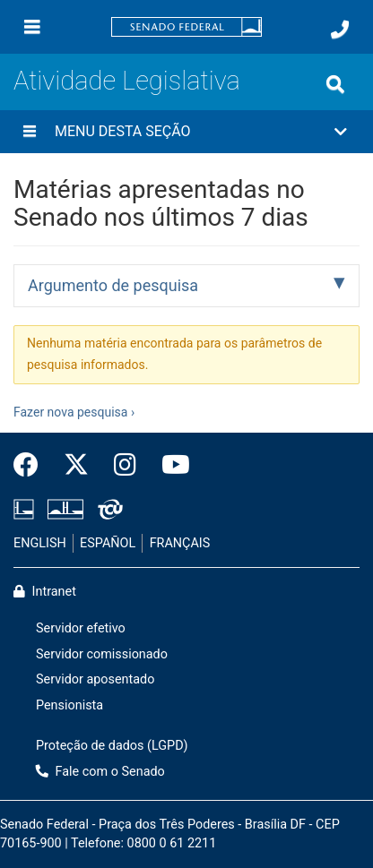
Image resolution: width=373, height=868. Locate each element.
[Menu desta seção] (30, 132)
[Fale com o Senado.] (340, 30)
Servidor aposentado (95, 679)
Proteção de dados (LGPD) (112, 746)
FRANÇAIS (180, 543)
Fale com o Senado (100, 772)
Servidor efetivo (81, 628)
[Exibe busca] (335, 84)
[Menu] (32, 27)
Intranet (45, 592)
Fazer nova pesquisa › (74, 412)
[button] (186, 132)
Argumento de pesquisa (113, 285)
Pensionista (69, 705)
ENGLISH (40, 543)
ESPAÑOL (108, 543)
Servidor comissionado (102, 654)
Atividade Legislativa (127, 81)
